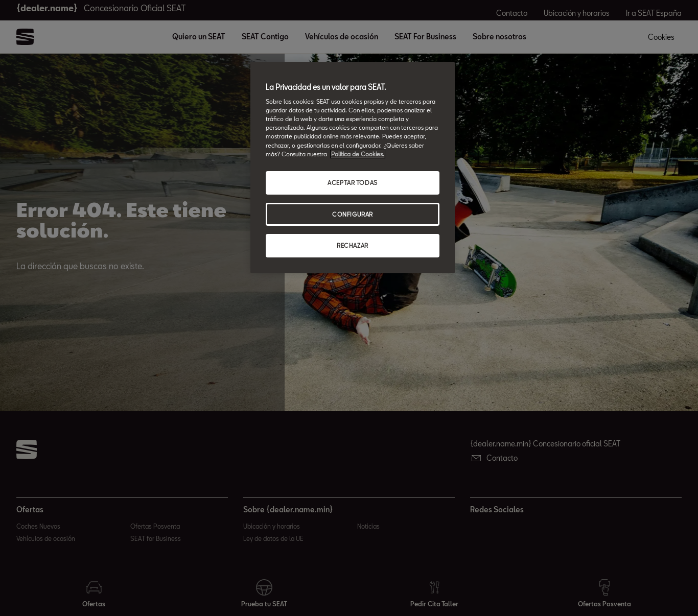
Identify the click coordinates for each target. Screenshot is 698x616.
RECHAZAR (353, 245)
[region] (353, 168)
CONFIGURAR (353, 214)
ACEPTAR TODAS (352, 183)
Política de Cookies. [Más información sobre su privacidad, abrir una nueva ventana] (358, 154)
